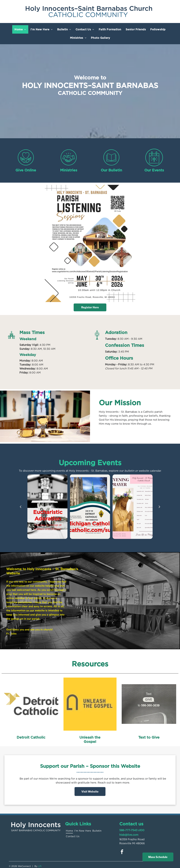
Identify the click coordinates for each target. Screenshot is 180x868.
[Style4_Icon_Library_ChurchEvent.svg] (154, 165)
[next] (159, 507)
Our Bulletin (111, 170)
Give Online (26, 170)
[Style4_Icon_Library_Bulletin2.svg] (111, 165)
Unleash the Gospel (90, 739)
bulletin (129, 471)
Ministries (69, 170)
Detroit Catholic (31, 737)
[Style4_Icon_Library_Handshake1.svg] (69, 165)
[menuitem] (20, 29)
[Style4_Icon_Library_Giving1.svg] (26, 165)
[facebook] (122, 852)
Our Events (154, 170)
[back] (21, 507)
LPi (40, 866)
